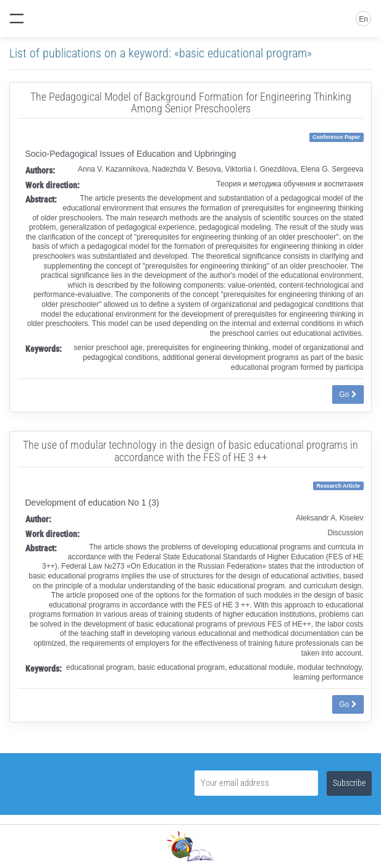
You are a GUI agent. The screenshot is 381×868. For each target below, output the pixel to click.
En (363, 19)
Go (348, 394)
